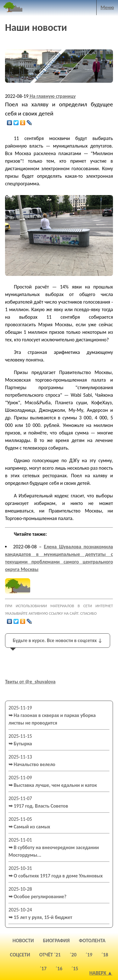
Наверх (98, 973)
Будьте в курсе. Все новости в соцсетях (57, 640)
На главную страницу (52, 96)
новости (23, 941)
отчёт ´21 (50, 955)
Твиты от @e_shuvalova (30, 682)
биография (56, 941)
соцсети (20, 955)
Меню (107, 7)
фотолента (92, 941)
